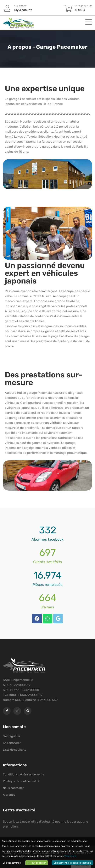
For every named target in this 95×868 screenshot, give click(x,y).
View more (70, 856)
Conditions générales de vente (23, 774)
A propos (9, 795)
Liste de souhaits (14, 750)
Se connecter (12, 743)
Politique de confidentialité (21, 781)
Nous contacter (13, 788)
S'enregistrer (12, 736)
